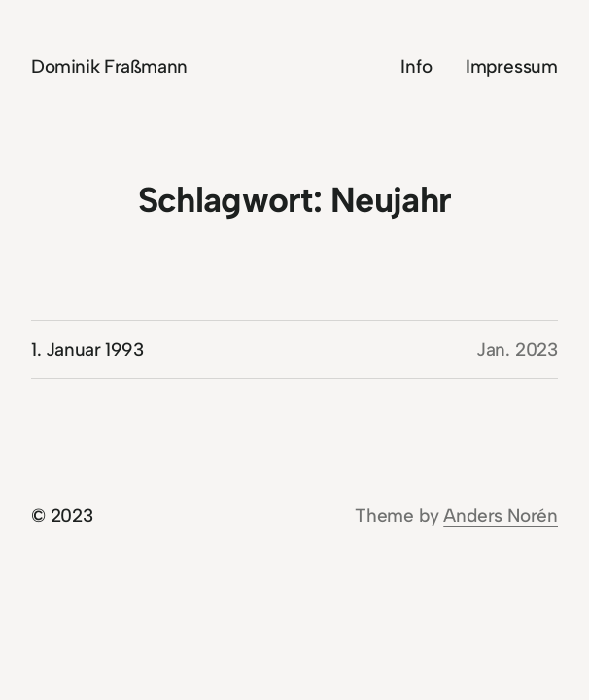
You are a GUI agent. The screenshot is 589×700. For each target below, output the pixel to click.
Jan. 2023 (517, 350)
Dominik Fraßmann (109, 67)
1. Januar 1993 (87, 350)
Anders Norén (501, 516)
